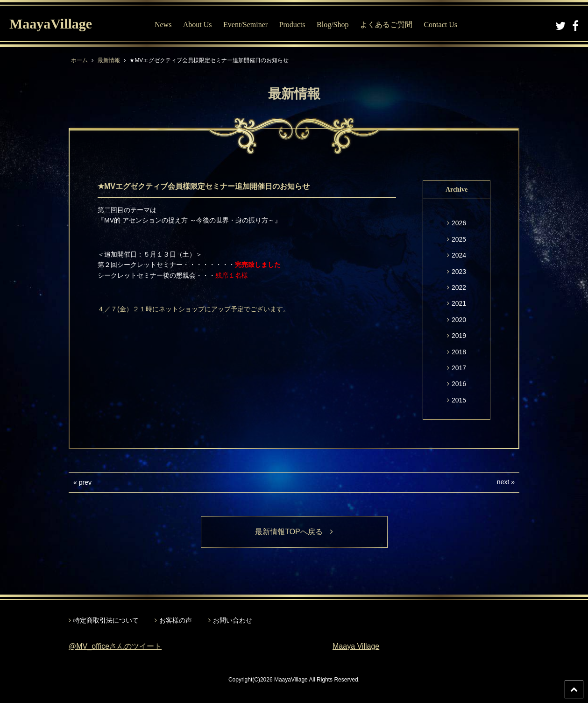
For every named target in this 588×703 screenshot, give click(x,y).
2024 (459, 255)
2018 (459, 352)
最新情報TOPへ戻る (294, 532)
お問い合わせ (233, 620)
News (163, 25)
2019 (459, 336)
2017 (459, 368)
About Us (198, 25)
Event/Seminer (245, 25)
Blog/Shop (333, 25)
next (503, 482)
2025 (459, 239)
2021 (459, 303)
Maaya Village (356, 646)
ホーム (79, 60)
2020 (459, 320)
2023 (459, 272)
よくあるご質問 (386, 25)
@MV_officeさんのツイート (115, 646)
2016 (459, 384)
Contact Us (440, 25)
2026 (459, 223)
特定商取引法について (106, 620)
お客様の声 (176, 620)
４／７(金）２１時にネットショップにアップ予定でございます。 (194, 309)
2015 (459, 400)
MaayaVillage (51, 24)
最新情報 (109, 60)
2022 (459, 287)
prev (85, 482)
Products (292, 25)
